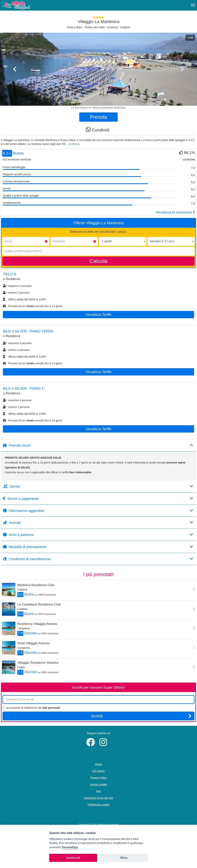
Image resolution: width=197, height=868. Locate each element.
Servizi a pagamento (98, 499)
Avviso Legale (99, 784)
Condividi (98, 129)
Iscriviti (141, 716)
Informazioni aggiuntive (98, 511)
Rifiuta (124, 858)
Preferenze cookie (99, 805)
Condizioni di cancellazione (98, 559)
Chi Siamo (99, 771)
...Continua (73, 144)
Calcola (98, 261)
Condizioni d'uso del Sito (99, 798)
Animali (98, 523)
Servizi (98, 486)
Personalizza (70, 847)
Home (98, 764)
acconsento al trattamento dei (31, 708)
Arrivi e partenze (98, 535)
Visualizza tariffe (98, 315)
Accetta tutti (73, 858)
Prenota (98, 117)
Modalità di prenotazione (98, 547)
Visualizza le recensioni (175, 212)
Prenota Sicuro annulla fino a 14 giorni (33, 306)
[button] (15, 86)
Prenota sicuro (98, 445)
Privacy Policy (98, 778)
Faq (98, 791)
